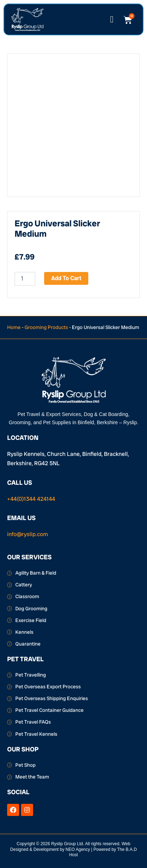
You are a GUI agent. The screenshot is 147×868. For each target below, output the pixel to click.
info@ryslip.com (28, 534)
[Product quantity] (25, 279)
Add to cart (66, 278)
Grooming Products (46, 327)
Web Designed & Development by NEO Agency (70, 847)
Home (14, 327)
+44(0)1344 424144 (31, 499)
